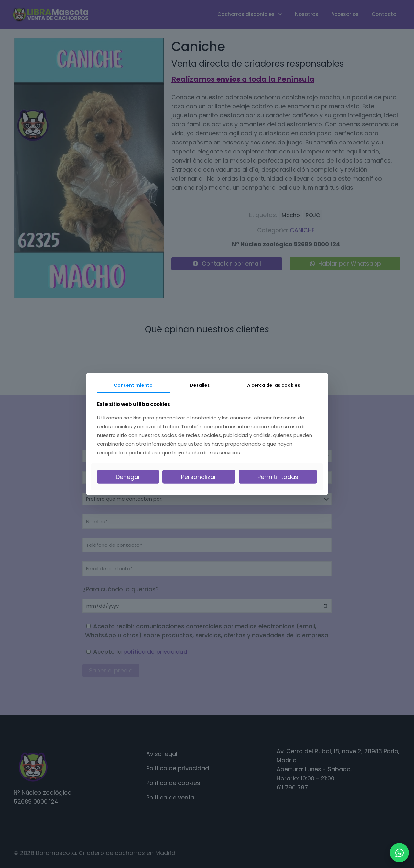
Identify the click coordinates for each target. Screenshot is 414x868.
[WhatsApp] (399, 853)
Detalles (200, 385)
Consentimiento (133, 385)
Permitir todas (278, 477)
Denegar (128, 477)
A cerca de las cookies (274, 385)
